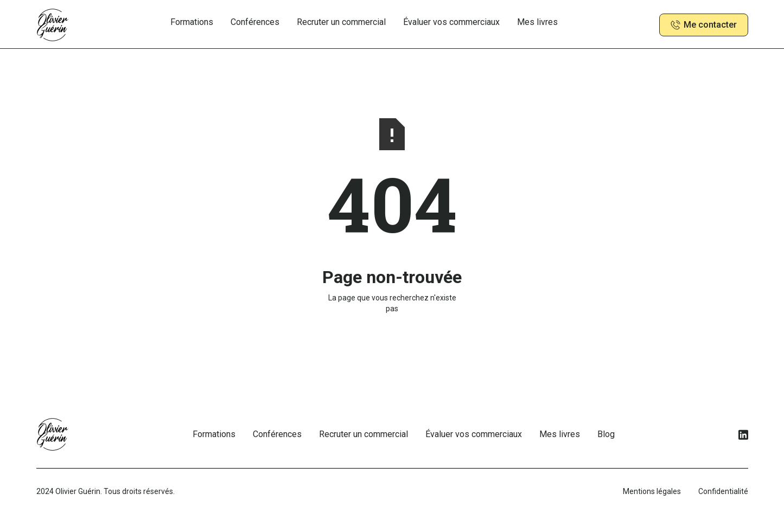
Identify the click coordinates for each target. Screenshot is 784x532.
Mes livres (537, 22)
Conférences (255, 22)
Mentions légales (652, 491)
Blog (606, 434)
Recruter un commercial (341, 22)
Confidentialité (723, 491)
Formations (192, 22)
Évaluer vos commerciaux (451, 22)
